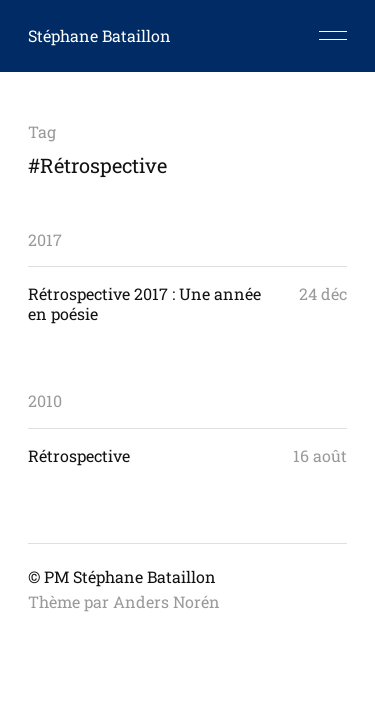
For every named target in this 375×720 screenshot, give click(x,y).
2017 (45, 239)
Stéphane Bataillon (99, 35)
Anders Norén (166, 601)
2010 (45, 400)
